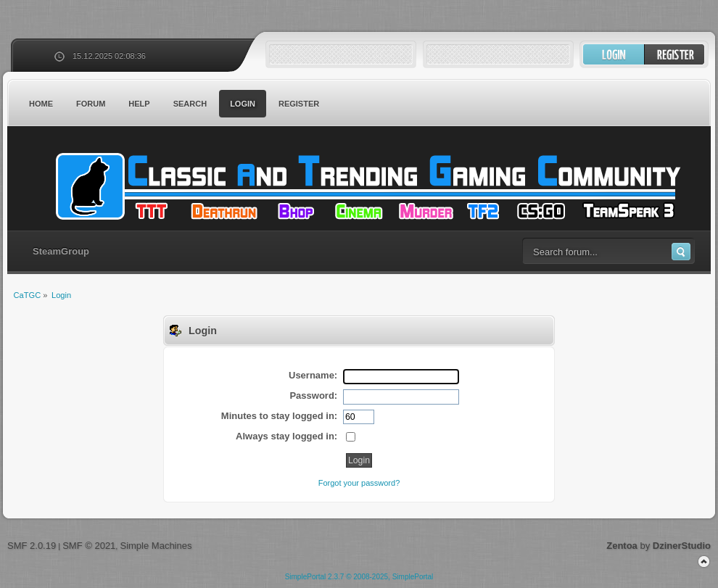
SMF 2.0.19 (32, 546)
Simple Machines (156, 546)
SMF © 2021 (89, 546)
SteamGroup (61, 251)
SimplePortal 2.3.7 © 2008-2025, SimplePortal (359, 577)
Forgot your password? (359, 483)
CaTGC (366, 186)
